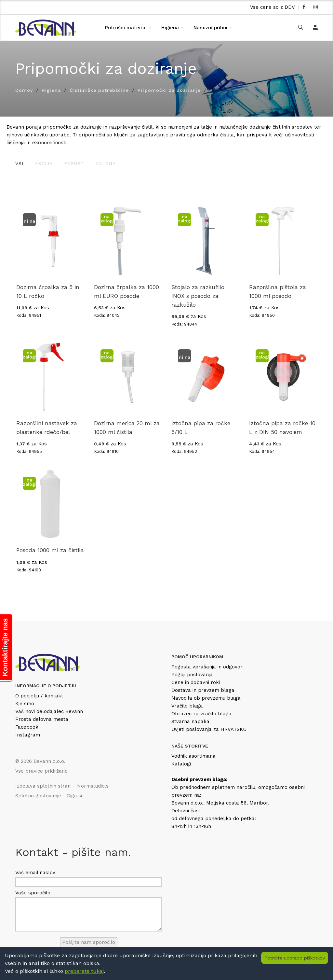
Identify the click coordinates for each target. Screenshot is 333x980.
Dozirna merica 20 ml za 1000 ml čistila (127, 428)
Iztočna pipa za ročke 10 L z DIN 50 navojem (282, 428)
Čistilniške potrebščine (99, 90)
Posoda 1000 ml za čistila (50, 550)
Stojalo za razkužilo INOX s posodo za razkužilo (198, 296)
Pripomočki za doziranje (169, 90)
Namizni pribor (211, 28)
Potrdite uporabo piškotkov (295, 958)
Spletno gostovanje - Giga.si (49, 796)
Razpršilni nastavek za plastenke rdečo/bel (47, 428)
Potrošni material (126, 28)
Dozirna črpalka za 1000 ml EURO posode (127, 292)
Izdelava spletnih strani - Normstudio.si (62, 786)
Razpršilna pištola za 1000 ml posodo (278, 292)
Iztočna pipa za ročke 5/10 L (201, 428)
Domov (24, 90)
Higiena (170, 28)
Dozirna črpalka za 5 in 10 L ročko (48, 292)
